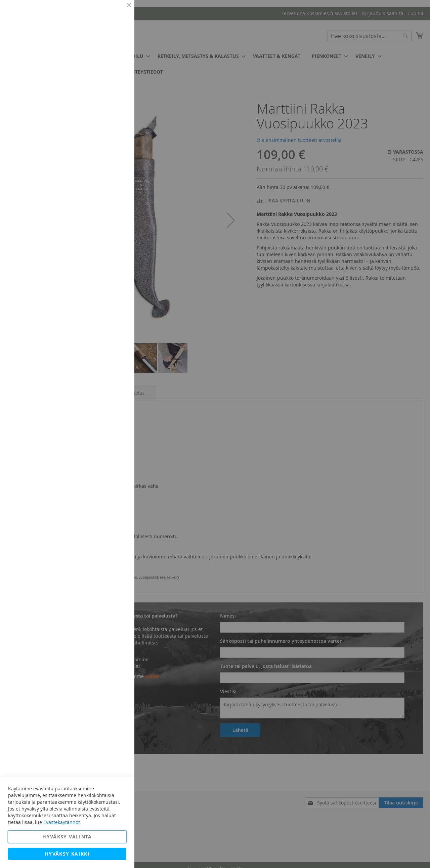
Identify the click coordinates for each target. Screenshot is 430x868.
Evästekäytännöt (62, 822)
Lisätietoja (114, 62)
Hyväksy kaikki (67, 854)
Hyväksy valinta (67, 837)
